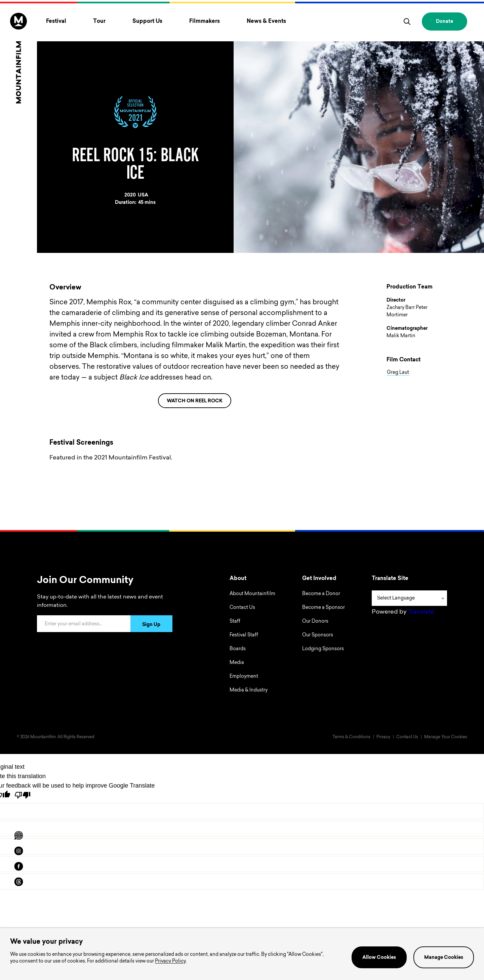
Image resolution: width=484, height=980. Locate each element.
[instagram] (18, 851)
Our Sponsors (318, 635)
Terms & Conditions (351, 737)
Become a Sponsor (324, 608)
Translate (421, 612)
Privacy (383, 737)
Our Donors (315, 622)
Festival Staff (244, 635)
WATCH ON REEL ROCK (195, 401)
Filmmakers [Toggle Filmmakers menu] (205, 21)
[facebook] (18, 866)
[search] (407, 21)
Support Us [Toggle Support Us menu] (147, 21)
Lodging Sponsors (323, 649)
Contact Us (242, 608)
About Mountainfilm (252, 594)
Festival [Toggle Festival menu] (56, 21)
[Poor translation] (23, 795)
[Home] (18, 58)
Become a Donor (321, 594)
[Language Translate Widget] (409, 598)
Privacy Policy (170, 962)
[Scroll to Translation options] (18, 836)
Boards (238, 649)
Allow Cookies (379, 958)
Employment (244, 677)
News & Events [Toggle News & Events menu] (266, 21)
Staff (235, 622)
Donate (445, 22)
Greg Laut (398, 373)
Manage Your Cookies (446, 737)
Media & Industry (249, 691)
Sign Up (151, 625)
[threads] (18, 882)
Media (237, 663)
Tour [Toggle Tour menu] (99, 21)
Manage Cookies (444, 958)
